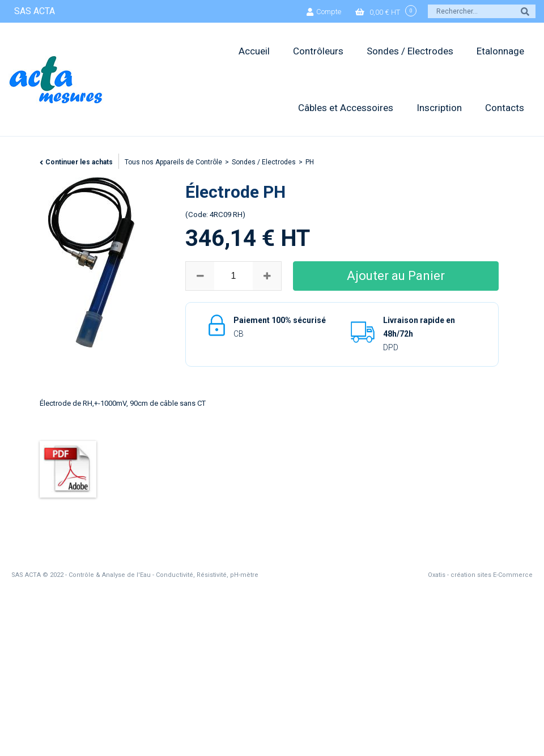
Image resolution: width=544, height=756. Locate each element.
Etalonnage (500, 51)
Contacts (505, 108)
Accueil (254, 51)
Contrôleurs (318, 51)
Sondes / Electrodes (410, 51)
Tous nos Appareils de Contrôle (173, 162)
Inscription (439, 108)
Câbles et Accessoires (346, 108)
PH (310, 162)
